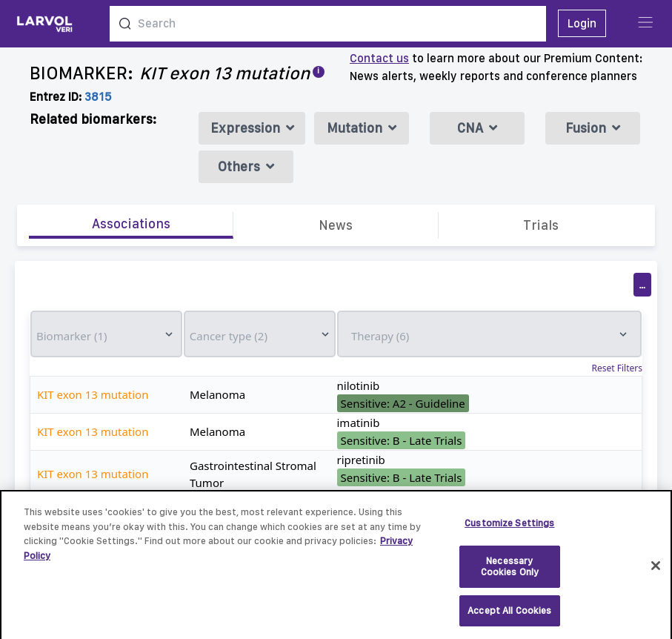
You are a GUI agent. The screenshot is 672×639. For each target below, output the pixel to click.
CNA (477, 128)
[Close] (656, 572)
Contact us (379, 58)
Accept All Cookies (509, 616)
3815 (98, 97)
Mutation (362, 128)
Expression (252, 128)
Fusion (593, 128)
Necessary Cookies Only (510, 573)
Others (246, 166)
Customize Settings (509, 529)
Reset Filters (617, 368)
